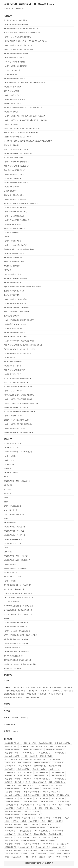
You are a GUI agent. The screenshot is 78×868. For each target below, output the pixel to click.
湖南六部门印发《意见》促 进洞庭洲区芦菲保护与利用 (21, 133)
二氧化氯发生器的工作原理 (12, 366)
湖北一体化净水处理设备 (32, 789)
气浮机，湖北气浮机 (25, 776)
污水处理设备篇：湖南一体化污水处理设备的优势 (19, 412)
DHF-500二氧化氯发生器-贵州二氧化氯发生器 (18, 606)
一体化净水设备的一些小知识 (13, 391)
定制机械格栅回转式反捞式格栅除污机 (16, 568)
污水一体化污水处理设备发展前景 (15, 62)
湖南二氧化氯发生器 (45, 743)
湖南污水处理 (9, 769)
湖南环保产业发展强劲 (11, 124)
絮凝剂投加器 (35, 697)
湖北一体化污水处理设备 (58, 746)
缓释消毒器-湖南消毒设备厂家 (13, 656)
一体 (35, 808)
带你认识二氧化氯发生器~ (12, 316)
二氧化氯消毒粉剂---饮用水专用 (14, 531)
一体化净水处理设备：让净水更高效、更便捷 (18, 45)
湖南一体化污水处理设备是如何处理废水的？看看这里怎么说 (23, 345)
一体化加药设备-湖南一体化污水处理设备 (17, 652)
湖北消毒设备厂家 (63, 795)
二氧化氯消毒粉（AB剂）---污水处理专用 (17, 481)
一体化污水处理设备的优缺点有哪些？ (16, 199)
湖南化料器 (34, 756)
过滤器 (6, 518)
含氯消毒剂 (27, 779)
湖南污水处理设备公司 (41, 776)
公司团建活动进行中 (10, 191)
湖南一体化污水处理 (11, 753)
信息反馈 (15, 731)
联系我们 (7, 731)
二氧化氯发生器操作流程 (42, 779)
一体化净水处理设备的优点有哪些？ (15, 79)
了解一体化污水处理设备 (12, 91)
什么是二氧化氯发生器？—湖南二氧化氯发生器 (19, 341)
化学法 (50, 857)
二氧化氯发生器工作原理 (12, 233)
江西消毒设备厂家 (11, 798)
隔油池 (6, 498)
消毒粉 (48, 818)
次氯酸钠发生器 (30, 688)
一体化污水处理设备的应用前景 (14, 174)
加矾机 (6, 477)
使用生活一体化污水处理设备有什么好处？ (17, 420)
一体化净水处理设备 (10, 456)
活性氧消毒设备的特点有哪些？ (14, 362)
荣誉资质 (7, 704)
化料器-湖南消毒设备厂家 (12, 648)
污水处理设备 (9, 808)
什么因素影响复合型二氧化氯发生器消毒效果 (18, 387)
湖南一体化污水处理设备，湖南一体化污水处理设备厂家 (23, 815)
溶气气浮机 (7, 489)
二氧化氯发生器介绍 (10, 74)
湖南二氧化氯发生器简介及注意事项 (15, 337)
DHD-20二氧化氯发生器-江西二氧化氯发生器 (18, 614)
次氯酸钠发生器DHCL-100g (13, 443)
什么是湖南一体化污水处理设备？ (15, 158)
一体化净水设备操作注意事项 (13, 258)
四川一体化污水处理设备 (63, 743)
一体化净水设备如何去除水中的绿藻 (15, 245)
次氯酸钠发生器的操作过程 (12, 178)
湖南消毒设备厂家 (30, 743)
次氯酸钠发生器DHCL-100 (12, 577)
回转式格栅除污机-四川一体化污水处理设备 (18, 585)
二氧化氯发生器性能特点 (12, 112)
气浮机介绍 (7, 270)
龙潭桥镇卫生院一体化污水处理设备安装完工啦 (19, 395)
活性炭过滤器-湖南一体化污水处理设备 (16, 639)
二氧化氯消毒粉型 (54, 759)
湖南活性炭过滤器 (46, 756)
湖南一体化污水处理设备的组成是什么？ (17, 166)
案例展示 (7, 711)
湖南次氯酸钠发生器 (55, 766)
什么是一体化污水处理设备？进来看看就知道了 (19, 320)
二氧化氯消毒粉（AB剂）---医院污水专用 (17, 560)
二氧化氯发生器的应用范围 (12, 187)
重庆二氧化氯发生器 (42, 798)
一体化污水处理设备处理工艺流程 (15, 428)
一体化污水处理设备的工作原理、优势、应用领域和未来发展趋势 (24, 116)
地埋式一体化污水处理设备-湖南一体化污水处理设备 (20, 635)
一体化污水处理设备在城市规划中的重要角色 (18, 153)
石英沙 (67, 818)
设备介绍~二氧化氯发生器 (12, 70)
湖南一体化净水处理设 (12, 756)
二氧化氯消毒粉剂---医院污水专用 (15, 527)
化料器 (6, 548)
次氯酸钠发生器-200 (10, 573)
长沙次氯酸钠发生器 (42, 772)
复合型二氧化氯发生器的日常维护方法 (16, 382)
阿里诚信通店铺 (10, 724)
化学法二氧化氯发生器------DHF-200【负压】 (18, 452)
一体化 (28, 808)
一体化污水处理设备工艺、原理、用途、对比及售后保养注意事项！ (25, 83)
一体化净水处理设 (59, 753)
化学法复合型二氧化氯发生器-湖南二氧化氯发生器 (20, 664)
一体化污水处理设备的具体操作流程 (15, 299)
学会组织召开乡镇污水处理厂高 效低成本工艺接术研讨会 (22, 128)
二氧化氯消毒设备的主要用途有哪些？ (16, 324)
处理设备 (59, 785)
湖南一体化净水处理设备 (13, 750)
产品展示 (7, 687)
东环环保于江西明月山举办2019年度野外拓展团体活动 (21, 403)
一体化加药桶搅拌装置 (11, 473)
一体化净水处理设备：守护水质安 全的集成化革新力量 (21, 29)
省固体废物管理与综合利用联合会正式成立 (17, 137)
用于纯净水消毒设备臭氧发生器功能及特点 (17, 378)
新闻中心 (7, 718)
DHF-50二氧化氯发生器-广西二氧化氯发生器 (18, 610)
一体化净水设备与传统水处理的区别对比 (17, 24)
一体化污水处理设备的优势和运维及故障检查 (18, 399)
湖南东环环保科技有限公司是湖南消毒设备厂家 (19, 432)
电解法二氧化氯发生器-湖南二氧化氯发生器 (18, 660)
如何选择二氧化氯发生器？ (12, 103)
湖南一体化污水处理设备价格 (33, 750)
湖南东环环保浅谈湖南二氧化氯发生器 (16, 407)
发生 (61, 805)
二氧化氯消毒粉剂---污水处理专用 (15, 535)
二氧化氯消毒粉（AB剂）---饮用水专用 (16, 556)
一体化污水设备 (9, 460)
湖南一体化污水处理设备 (42, 763)
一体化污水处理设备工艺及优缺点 (15, 99)
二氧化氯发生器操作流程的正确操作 (15, 303)
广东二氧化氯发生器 (62, 802)
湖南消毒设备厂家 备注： (13, 743)
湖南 (41, 808)
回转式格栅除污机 (10, 697)
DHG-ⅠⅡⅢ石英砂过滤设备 (12, 602)
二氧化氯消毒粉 (10, 763)
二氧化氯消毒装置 (10, 357)
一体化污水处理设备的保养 (12, 283)
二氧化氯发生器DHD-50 (11, 448)
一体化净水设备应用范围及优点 (14, 216)
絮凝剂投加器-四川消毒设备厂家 (14, 589)
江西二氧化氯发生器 (11, 805)
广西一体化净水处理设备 (45, 785)
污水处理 (20, 808)
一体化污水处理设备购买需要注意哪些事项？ (18, 424)
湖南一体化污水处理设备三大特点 (15, 170)
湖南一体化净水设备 (39, 769)
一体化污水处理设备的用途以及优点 (15, 212)
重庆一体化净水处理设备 (13, 789)
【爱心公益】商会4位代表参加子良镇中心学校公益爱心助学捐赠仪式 (26, 41)
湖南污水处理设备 (11, 746)
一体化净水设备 (32, 691)
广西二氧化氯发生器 (46, 802)
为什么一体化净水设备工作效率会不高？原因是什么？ (21, 203)
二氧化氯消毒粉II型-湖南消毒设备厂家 (16, 623)
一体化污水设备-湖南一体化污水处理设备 (17, 631)
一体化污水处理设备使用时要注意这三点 (17, 162)
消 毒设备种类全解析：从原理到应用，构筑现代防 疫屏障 (22, 33)
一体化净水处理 (10, 772)
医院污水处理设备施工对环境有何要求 (16, 183)
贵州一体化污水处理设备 (51, 792)
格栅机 (6, 502)
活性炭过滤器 (8, 485)
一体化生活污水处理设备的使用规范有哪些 (17, 220)
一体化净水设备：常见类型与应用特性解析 (17, 37)
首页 (14, 8)
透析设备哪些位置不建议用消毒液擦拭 (16, 278)
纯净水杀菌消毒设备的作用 (12, 374)
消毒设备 (59, 821)
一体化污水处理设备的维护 (12, 95)
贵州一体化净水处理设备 (51, 789)
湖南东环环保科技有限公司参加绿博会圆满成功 (19, 249)
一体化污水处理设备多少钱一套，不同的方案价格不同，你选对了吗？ (26, 120)
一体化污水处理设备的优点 (12, 241)
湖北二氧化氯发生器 (58, 798)
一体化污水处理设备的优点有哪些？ (15, 332)
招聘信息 (7, 237)
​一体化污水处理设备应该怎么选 (14, 58)
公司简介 (7, 681)
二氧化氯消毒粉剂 (10, 694)
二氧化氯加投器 (9, 464)
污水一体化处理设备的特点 (12, 274)
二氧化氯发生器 (17, 688)
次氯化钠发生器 (10, 766)
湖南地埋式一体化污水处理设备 (35, 759)
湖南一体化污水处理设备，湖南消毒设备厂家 (19, 818)
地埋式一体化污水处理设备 (12, 506)
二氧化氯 (68, 805)
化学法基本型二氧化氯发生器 (13, 668)
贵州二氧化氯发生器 (30, 802)
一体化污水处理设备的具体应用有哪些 (16, 54)
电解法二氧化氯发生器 (44, 688)
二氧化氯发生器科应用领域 (12, 87)
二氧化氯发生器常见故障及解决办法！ (16, 208)
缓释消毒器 (7, 468)
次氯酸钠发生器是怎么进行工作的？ (15, 195)
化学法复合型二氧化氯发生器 (63, 688)
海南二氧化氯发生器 (26, 798)
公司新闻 (23, 718)
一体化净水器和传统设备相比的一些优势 (17, 308)
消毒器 (50, 821)
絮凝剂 (24, 821)
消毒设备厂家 (24, 746)
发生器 (54, 805)
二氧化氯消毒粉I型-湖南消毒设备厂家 (16, 627)
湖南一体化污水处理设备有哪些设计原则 (17, 312)
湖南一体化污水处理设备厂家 (55, 750)
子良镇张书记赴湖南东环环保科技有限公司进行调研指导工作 (23, 108)
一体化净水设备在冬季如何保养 (14, 253)
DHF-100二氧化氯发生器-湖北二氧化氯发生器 (18, 598)
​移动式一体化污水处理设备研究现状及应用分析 (19, 49)
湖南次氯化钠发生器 (25, 766)
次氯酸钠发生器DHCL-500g (13, 543)
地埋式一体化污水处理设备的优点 (15, 228)
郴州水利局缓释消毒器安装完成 (14, 291)
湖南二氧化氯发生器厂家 (26, 785)
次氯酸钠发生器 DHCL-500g (13, 539)
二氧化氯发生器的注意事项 (12, 224)
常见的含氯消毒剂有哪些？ (12, 295)
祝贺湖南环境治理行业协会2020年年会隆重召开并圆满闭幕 (22, 287)
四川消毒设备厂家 (48, 795)
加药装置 (7, 618)
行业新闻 (15, 718)
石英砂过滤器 (31, 694)
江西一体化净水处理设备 (13, 792)
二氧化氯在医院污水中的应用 (13, 328)
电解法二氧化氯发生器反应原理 (14, 262)
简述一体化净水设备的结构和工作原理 (16, 149)
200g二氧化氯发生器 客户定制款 (14, 514)
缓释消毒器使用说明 (58, 776)
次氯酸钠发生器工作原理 (12, 145)
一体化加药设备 (57, 691)
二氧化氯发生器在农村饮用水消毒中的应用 (17, 353)
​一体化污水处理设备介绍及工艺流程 (15, 66)
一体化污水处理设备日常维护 (13, 416)
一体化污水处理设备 (10, 523)
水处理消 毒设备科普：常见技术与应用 (16, 20)
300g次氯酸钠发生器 (10, 510)
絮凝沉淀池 (7, 493)
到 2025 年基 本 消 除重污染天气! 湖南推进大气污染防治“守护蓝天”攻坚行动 (28, 141)
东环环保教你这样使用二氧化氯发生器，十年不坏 (19, 349)
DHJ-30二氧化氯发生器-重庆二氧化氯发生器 (18, 593)
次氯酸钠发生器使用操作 (12, 266)
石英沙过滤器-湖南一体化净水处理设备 (16, 643)
